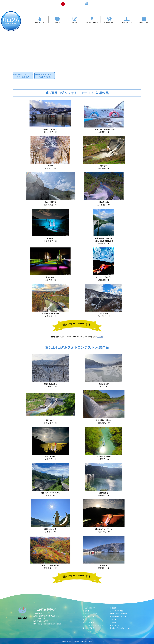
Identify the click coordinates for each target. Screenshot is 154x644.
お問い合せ (114, 622)
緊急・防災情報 (88, 628)
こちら (100, 337)
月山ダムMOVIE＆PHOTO (92, 625)
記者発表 (113, 608)
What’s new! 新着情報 (119, 614)
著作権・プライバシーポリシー (121, 628)
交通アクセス (115, 625)
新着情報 (86, 611)
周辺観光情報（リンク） (119, 617)
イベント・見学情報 (90, 614)
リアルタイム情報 (116, 611)
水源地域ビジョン (89, 617)
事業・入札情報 (88, 622)
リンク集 (113, 619)
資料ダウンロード (89, 619)
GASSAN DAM (72, 641)
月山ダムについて (89, 608)
